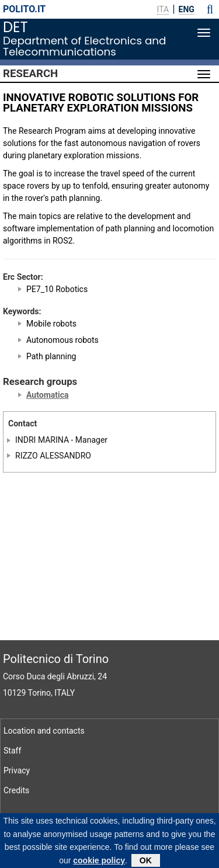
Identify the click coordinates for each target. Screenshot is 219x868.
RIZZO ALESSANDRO (53, 456)
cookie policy (99, 863)
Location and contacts (44, 731)
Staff (12, 751)
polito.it (24, 9)
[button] (210, 9)
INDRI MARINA (42, 440)
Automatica (47, 395)
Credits (16, 790)
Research (30, 74)
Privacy (17, 770)
